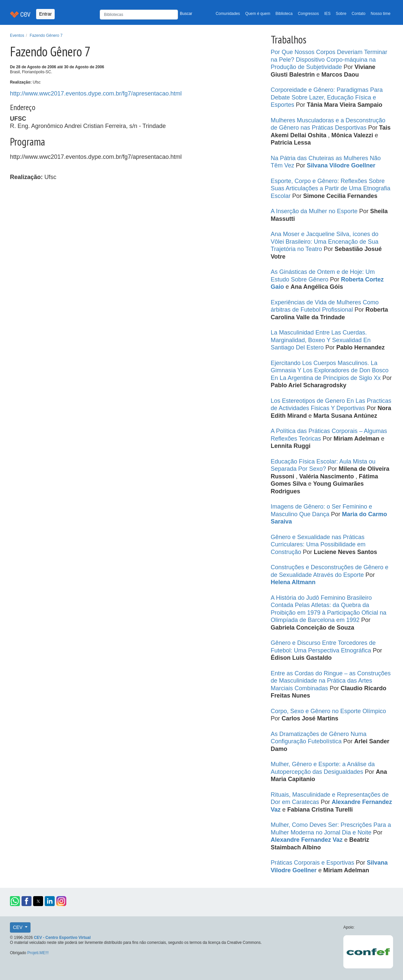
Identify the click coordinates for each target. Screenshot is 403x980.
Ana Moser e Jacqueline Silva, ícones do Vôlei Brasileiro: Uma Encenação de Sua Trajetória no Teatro (325, 242)
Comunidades (228, 14)
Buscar (186, 14)
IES (327, 14)
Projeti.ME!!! (38, 953)
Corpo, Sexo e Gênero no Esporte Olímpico (328, 711)
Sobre (341, 14)
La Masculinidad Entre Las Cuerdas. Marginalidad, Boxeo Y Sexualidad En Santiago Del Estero (321, 340)
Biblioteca (284, 14)
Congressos (308, 14)
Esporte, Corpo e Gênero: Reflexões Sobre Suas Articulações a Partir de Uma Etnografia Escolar (331, 188)
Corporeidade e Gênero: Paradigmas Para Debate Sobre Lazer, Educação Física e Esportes (327, 97)
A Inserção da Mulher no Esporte (315, 211)
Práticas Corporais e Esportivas (313, 863)
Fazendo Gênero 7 (46, 35)
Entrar (45, 14)
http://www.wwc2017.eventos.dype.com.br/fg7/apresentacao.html (96, 93)
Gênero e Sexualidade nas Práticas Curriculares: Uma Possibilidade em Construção (318, 545)
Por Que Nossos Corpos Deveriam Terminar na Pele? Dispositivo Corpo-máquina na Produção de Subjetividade (329, 60)
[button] (15, 901)
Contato (359, 14)
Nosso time (381, 14)
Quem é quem (258, 14)
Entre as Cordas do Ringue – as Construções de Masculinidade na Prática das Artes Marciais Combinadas (331, 681)
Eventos (17, 35)
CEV (18, 927)
